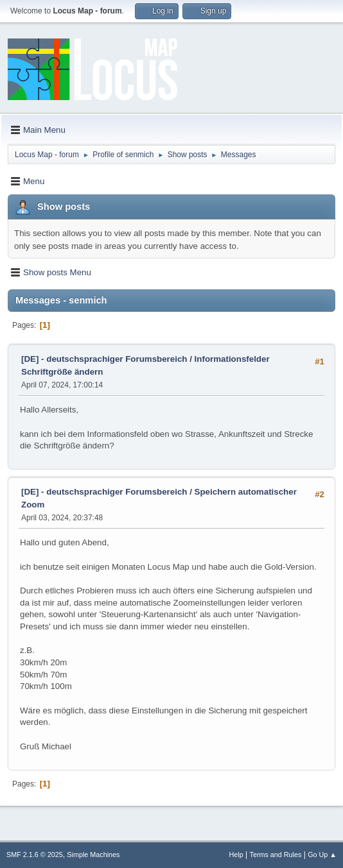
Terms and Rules (276, 855)
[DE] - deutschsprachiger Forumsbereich (104, 359)
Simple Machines (93, 855)
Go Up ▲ (322, 855)
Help (236, 855)
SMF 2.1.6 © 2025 (35, 855)
